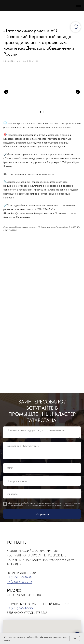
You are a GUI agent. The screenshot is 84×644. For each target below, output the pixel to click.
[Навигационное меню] (78, 5)
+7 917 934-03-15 (45, 209)
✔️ (5, 154)
